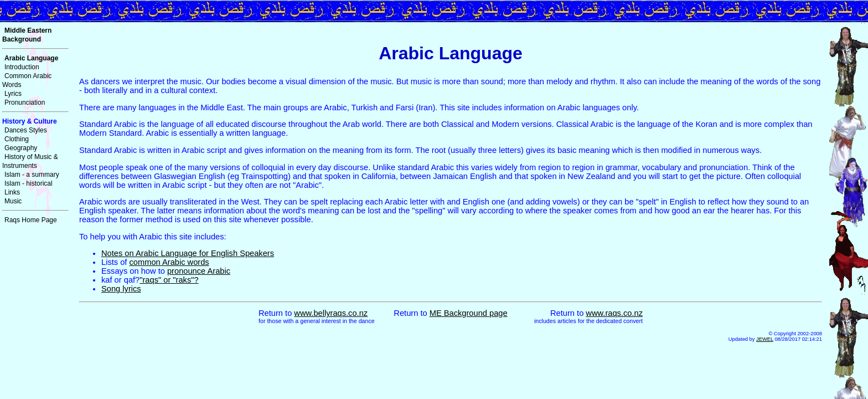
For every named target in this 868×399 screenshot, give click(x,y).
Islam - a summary (32, 175)
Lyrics (13, 94)
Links (12, 192)
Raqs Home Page (31, 220)
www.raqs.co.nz (614, 313)
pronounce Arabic (199, 271)
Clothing (17, 139)
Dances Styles (26, 130)
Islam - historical (29, 183)
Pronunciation (25, 103)
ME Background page (469, 313)
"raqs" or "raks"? (169, 280)
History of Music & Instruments (30, 161)
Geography (21, 148)
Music (13, 201)
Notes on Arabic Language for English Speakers (188, 253)
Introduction (22, 67)
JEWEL (765, 339)
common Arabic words (169, 262)
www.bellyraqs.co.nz (331, 313)
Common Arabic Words (27, 80)
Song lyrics (121, 289)
